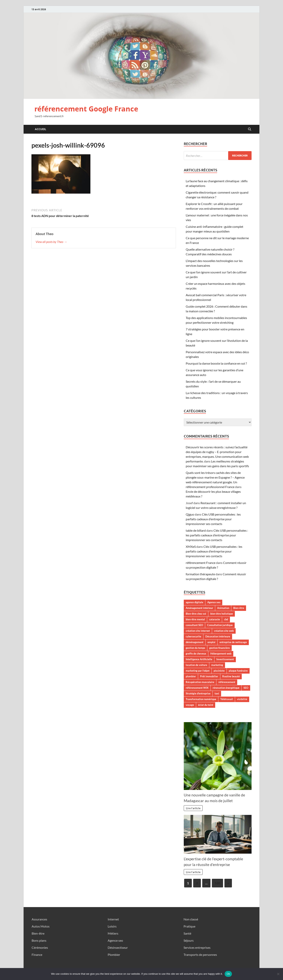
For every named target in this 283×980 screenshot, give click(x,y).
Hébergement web (221, 654)
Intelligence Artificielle (199, 659)
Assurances (39, 919)
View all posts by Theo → (51, 242)
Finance (37, 955)
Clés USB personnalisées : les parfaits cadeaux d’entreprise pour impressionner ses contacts (213, 519)
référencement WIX (197, 688)
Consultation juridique (220, 625)
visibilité (242, 699)
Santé (187, 933)
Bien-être (239, 608)
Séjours (189, 940)
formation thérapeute (200, 574)
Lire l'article (193, 808)
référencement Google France (86, 109)
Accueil (40, 129)
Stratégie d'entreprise (198, 693)
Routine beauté (231, 676)
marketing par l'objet (198, 671)
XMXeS (191, 547)
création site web (224, 631)
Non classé (191, 919)
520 (217, 883)
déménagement (195, 642)
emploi (211, 642)
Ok (228, 974)
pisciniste (219, 671)
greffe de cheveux (196, 654)
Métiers (113, 933)
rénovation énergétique (226, 688)
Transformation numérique (201, 699)
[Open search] (250, 129)
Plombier (114, 955)
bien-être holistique (222, 614)
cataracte (215, 619)
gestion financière (220, 648)
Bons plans (39, 940)
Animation (223, 608)
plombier (191, 676)
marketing (217, 665)
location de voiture (196, 665)
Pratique (189, 926)
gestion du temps (195, 648)
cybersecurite (193, 636)
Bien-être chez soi (196, 614)
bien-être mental (195, 619)
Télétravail (227, 699)
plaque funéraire (238, 671)
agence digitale (194, 602)
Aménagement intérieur (199, 608)
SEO (246, 688)
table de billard (196, 530)
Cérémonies (40, 947)
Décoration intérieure (218, 636)
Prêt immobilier (209, 676)
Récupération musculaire (200, 682)
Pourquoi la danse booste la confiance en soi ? (216, 363)
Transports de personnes (200, 955)
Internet (113, 919)
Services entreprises (197, 947)
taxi (217, 693)
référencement (227, 682)
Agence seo (214, 602)
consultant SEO (194, 625)
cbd (226, 619)
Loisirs (112, 926)
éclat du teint (206, 705)
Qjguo (190, 514)
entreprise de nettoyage (233, 642)
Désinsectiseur (118, 947)
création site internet (198, 631)
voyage (190, 705)
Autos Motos (41, 926)
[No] (278, 974)
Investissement (225, 659)
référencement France (201, 563)
